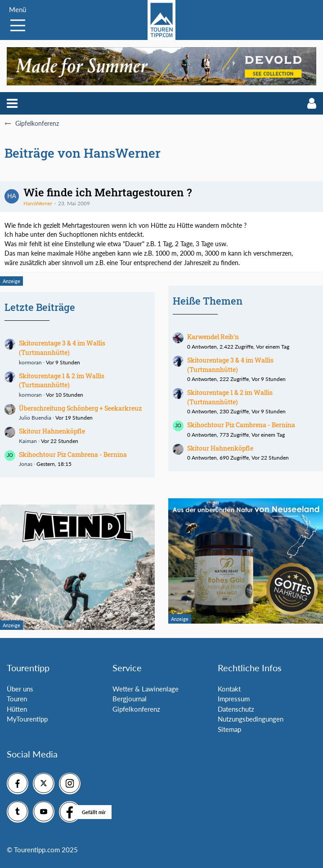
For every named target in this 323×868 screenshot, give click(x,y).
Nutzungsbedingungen (251, 719)
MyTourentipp (27, 719)
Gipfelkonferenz (136, 709)
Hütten (17, 709)
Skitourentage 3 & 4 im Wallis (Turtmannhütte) (62, 348)
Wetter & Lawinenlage (146, 689)
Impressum (234, 699)
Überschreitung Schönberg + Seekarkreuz (80, 408)
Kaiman (28, 441)
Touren (17, 699)
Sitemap (229, 729)
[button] (12, 103)
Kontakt (229, 689)
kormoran (30, 362)
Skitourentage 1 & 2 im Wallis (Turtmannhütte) (62, 381)
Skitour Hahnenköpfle (52, 431)
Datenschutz (236, 709)
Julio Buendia (35, 418)
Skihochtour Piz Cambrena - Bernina (73, 454)
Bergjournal (130, 699)
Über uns (20, 689)
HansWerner (38, 203)
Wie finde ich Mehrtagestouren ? (108, 192)
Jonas (26, 464)
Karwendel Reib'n (213, 337)
